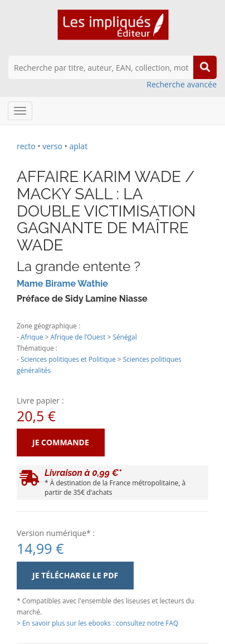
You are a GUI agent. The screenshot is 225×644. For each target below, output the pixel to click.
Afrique (32, 337)
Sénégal (124, 337)
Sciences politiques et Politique (68, 359)
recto (26, 146)
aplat (78, 146)
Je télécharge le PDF (75, 575)
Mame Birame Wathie (62, 284)
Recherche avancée (182, 84)
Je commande (61, 442)
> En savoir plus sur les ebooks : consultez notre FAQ (97, 623)
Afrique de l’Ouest (78, 337)
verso (52, 146)
